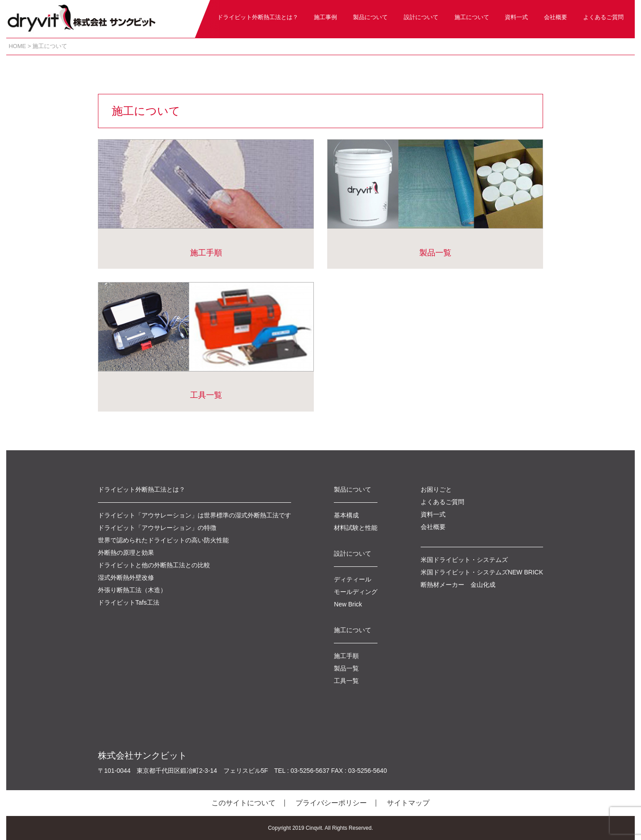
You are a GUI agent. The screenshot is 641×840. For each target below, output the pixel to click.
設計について (421, 17)
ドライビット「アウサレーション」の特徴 (157, 528)
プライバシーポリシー (331, 803)
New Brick (348, 604)
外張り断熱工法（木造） (132, 590)
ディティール (353, 579)
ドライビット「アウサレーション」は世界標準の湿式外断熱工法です (195, 515)
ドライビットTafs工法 (129, 602)
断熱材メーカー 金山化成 (458, 585)
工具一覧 (206, 341)
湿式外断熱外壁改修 (126, 577)
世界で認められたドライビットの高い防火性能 (163, 540)
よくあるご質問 (603, 17)
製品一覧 (435, 198)
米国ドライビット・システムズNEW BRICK (482, 572)
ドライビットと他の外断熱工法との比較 (154, 565)
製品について (370, 17)
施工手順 (206, 198)
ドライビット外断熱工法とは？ (258, 17)
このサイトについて (243, 803)
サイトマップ (408, 803)
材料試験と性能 (356, 528)
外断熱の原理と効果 (126, 553)
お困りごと (436, 489)
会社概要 (556, 17)
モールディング (356, 592)
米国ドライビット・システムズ (464, 560)
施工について (472, 17)
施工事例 (325, 17)
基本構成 (346, 515)
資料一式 (516, 17)
